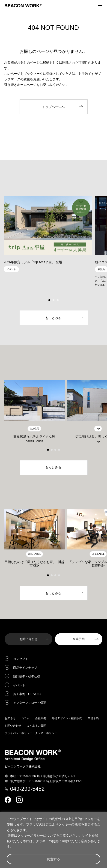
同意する (53, 859)
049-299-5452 (27, 789)
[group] (48, 235)
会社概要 (41, 718)
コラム (25, 718)
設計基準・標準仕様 (27, 676)
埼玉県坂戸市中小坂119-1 (46, 781)
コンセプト (21, 659)
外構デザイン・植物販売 (67, 718)
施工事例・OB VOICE (28, 694)
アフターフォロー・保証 (30, 703)
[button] (49, 300)
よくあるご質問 (36, 726)
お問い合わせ (13, 726)
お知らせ (10, 718)
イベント (19, 685)
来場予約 (93, 718)
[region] (53, 840)
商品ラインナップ (25, 668)
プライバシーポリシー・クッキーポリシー (31, 733)
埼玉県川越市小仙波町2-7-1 (43, 776)
